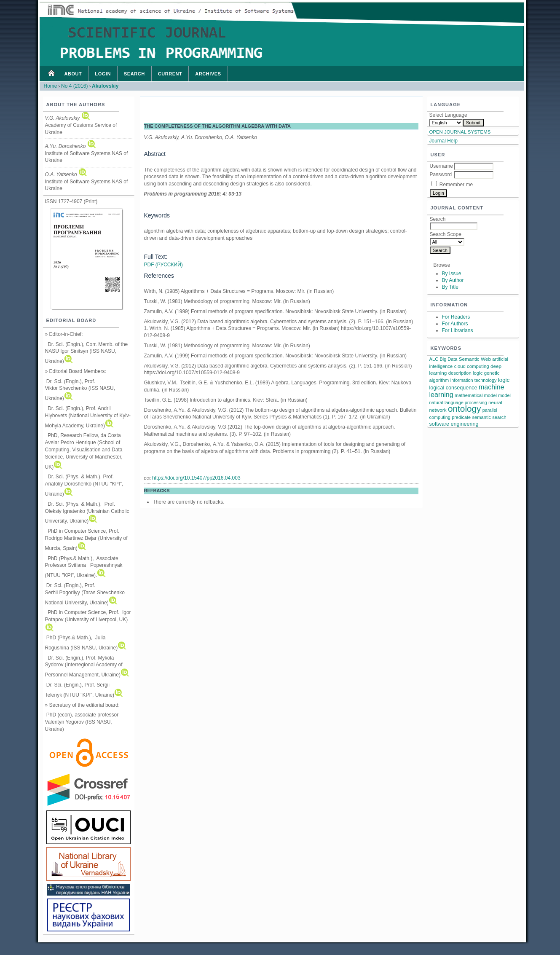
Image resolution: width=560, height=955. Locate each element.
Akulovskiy (105, 86)
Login (103, 74)
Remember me (456, 185)
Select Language (448, 115)
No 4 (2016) (74, 86)
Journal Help (443, 141)
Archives (208, 74)
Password (441, 174)
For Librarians (458, 330)
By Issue (452, 274)
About (73, 74)
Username (441, 166)
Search (134, 74)
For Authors (455, 324)
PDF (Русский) (163, 265)
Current (170, 74)
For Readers (456, 317)
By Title (450, 287)
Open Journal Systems (460, 132)
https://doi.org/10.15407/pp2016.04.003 (196, 478)
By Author (453, 280)
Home (51, 74)
